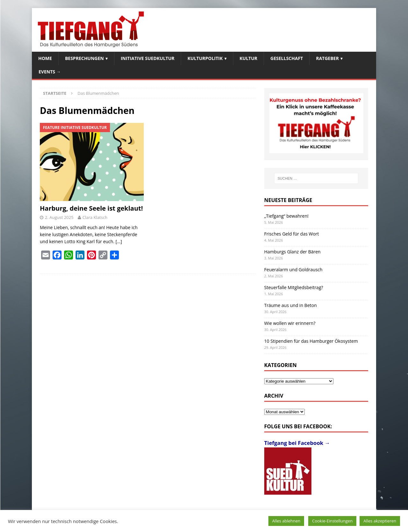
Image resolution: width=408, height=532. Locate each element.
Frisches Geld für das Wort (292, 234)
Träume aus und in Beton (291, 305)
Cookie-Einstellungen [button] (332, 521)
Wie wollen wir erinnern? (290, 323)
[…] (119, 241)
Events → (50, 72)
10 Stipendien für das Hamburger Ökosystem (311, 341)
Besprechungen (84, 58)
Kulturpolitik (205, 58)
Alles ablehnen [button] (286, 521)
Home (45, 58)
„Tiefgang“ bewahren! (286, 216)
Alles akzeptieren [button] (380, 521)
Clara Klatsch (95, 217)
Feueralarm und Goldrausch (293, 270)
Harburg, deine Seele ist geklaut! (91, 208)
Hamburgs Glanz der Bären (292, 252)
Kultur (249, 58)
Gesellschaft (287, 58)
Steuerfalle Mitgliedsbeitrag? (294, 287)
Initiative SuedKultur (148, 58)
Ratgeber (327, 58)
